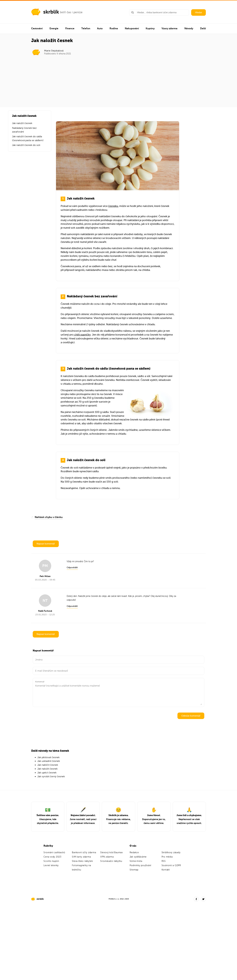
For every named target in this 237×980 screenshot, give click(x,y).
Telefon (86, 29)
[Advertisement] (118, 80)
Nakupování (132, 29)
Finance (70, 29)
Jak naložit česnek (22, 123)
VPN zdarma (107, 857)
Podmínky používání (140, 865)
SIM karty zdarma (81, 857)
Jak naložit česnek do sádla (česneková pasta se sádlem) (28, 138)
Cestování (37, 29)
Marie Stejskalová (54, 51)
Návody (189, 29)
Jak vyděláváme (138, 857)
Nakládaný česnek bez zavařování (24, 130)
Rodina (114, 29)
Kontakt (166, 870)
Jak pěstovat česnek (48, 757)
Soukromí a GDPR (171, 865)
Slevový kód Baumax (112, 853)
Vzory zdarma (169, 29)
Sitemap (134, 870)
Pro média (167, 857)
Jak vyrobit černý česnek (51, 776)
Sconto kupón (51, 861)
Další (203, 29)
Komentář (40, 682)
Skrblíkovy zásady (171, 853)
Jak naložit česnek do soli (26, 145)
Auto (100, 29)
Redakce (134, 853)
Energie (54, 29)
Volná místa (136, 861)
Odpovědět (72, 567)
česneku (113, 206)
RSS (164, 861)
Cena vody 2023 (52, 857)
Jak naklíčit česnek (48, 765)
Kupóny (150, 29)
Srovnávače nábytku (111, 861)
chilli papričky (82, 335)
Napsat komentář (46, 544)
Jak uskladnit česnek (49, 761)
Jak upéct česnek (47, 773)
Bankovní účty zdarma (84, 853)
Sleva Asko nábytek (82, 861)
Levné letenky (51, 865)
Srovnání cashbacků (54, 853)
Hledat (199, 12)
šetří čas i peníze (71, 12)
